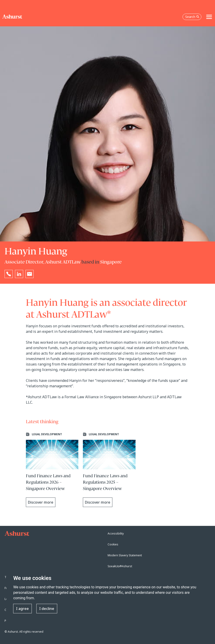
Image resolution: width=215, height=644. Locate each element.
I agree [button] (22, 609)
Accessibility (116, 533)
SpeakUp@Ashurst (120, 566)
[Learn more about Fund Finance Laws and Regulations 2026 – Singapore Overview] (52, 470)
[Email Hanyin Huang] (30, 274)
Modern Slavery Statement (125, 555)
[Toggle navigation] (209, 17)
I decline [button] (47, 609)
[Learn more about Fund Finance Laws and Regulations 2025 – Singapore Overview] (109, 470)
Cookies (113, 544)
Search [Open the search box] (192, 17)
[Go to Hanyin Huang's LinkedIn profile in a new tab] (19, 274)
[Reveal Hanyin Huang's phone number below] (9, 274)
